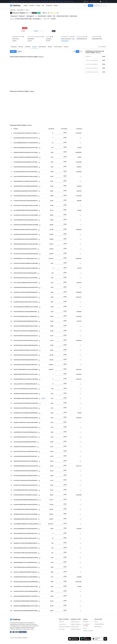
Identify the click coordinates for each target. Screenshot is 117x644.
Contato (85, 628)
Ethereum (13, 52)
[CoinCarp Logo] (16, 6)
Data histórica (42, 47)
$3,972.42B (37, 1)
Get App (86, 1)
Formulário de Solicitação (86, 625)
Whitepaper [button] (30, 16)
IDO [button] (43, 6)
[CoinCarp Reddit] (16, 632)
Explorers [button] (22, 16)
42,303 (17, 1)
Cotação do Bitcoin (75, 622)
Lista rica (35, 47)
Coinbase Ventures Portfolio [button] (62, 16)
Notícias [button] (38, 6)
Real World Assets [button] (42, 16)
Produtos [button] (56, 6)
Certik (53, 19)
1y (81, 51)
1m (78, 51)
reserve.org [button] (14, 16)
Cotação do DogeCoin (76, 629)
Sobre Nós (61, 622)
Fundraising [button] (49, 6)
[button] (94, 2)
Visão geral (14, 47)
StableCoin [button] (50, 16)
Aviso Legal (62, 629)
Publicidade (86, 622)
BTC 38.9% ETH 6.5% (59, 1)
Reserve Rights (20, 10)
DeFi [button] (54, 16)
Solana (19, 52)
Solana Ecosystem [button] (73, 16)
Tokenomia (28, 47)
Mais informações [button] (37, 19)
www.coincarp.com (18, 638)
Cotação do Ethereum (76, 624)
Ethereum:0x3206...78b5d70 (22, 19)
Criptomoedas (13, 10)
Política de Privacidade (64, 627)
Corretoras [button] (32, 6)
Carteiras (66, 47)
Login (85, 6)
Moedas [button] (26, 6)
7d (74, 51)
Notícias (50, 47)
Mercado (21, 47)
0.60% (25, 28)
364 (26, 1)
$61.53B (46, 1)
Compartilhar (102, 47)
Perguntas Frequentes (88, 631)
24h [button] (54, 31)
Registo (91, 6)
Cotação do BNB (74, 627)
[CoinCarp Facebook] (14, 632)
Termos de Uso (63, 624)
